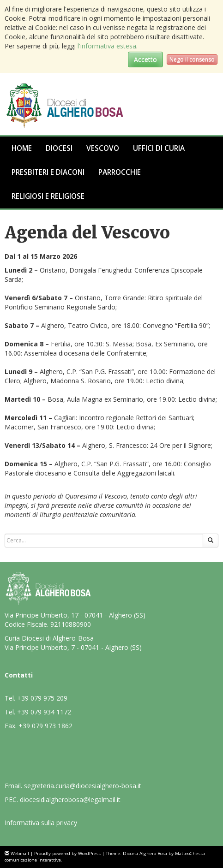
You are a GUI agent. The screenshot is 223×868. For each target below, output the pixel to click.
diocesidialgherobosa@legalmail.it (70, 800)
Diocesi (59, 148)
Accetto (145, 59)
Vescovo (103, 148)
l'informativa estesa (107, 46)
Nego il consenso (192, 59)
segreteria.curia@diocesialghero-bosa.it (83, 786)
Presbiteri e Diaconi (48, 172)
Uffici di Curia (159, 148)
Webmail (20, 853)
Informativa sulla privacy (41, 823)
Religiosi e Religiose (48, 196)
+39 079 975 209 (42, 698)
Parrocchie (120, 172)
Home (22, 148)
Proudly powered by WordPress (67, 853)
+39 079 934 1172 (44, 712)
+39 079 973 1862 (45, 726)
